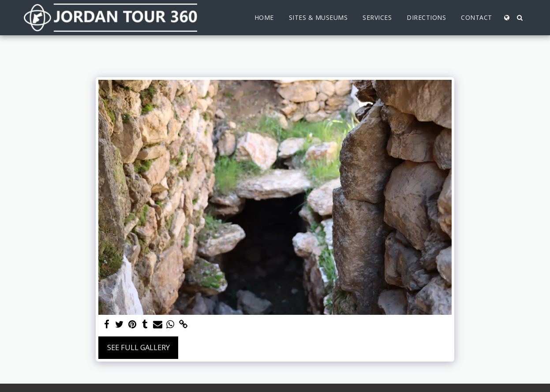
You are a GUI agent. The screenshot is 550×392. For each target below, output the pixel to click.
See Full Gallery (138, 347)
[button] (520, 18)
